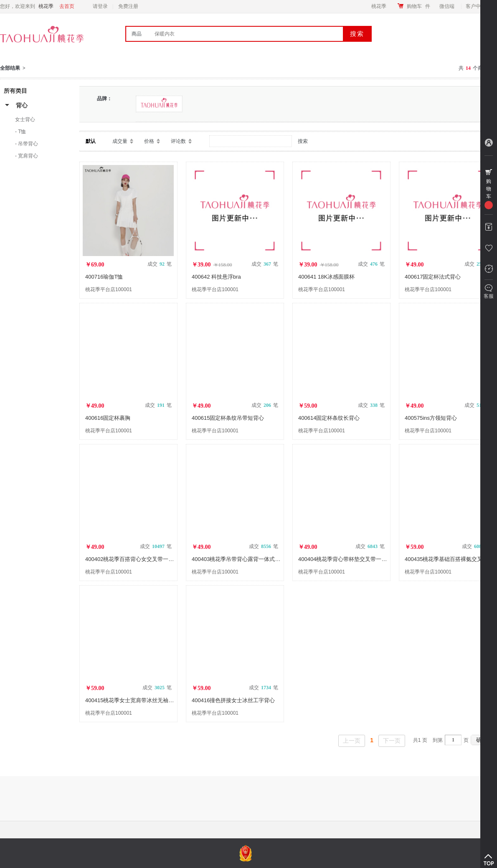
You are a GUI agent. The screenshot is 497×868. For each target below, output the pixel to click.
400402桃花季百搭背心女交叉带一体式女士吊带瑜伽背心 (154, 559)
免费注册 (128, 6)
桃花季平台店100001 (109, 289)
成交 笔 (160, 264)
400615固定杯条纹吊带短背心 (228, 418)
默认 (91, 141)
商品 (137, 34)
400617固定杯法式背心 (433, 277)
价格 (149, 141)
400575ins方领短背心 (431, 418)
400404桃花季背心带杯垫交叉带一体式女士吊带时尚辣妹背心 (372, 559)
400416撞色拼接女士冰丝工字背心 (233, 700)
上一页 (352, 741)
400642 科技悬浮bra (216, 277)
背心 (22, 105)
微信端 (447, 6)
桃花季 (379, 6)
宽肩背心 (28, 156)
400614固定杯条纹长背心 (329, 418)
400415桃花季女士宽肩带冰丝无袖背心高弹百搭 (143, 700)
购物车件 (418, 6)
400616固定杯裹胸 (108, 418)
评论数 (178, 141)
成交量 (120, 141)
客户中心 (478, 6)
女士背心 (25, 119)
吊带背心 (28, 144)
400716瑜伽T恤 (104, 277)
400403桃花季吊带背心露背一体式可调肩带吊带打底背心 (260, 559)
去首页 (67, 6)
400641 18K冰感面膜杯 (326, 277)
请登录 (100, 6)
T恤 (22, 132)
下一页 (392, 741)
